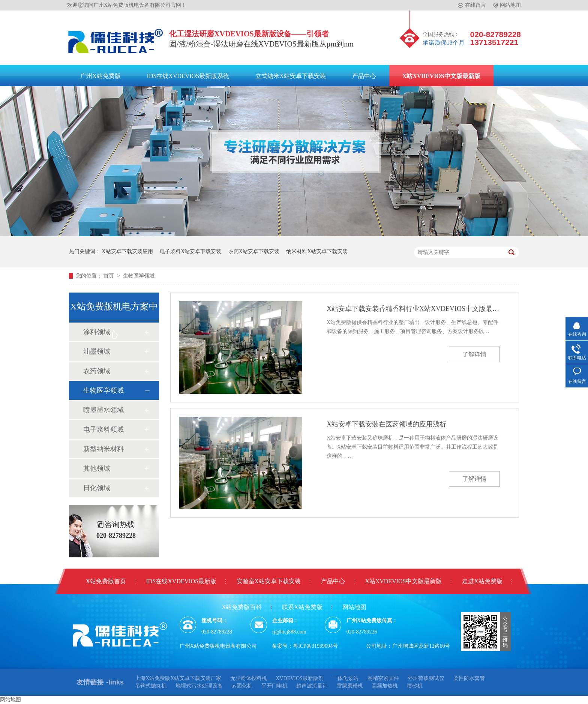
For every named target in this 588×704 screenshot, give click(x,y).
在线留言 (472, 5)
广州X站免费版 (100, 76)
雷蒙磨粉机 (350, 686)
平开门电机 (274, 686)
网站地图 (507, 5)
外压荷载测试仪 (426, 678)
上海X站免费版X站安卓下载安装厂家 (178, 678)
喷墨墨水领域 (103, 410)
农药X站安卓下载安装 (254, 251)
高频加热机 (385, 686)
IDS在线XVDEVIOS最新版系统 (188, 76)
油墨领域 (97, 351)
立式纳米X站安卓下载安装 (291, 76)
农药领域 (97, 371)
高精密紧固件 (383, 678)
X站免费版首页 (106, 581)
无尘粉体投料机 (249, 678)
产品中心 (364, 76)
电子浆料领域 (103, 429)
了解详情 (474, 354)
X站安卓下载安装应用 (127, 251)
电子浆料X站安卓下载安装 (190, 251)
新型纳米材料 (103, 449)
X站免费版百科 (242, 607)
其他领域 (97, 468)
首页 (109, 276)
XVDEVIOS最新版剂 (300, 678)
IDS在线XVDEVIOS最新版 (181, 581)
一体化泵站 (345, 678)
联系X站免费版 (302, 607)
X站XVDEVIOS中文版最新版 (441, 76)
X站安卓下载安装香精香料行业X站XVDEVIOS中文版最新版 (413, 309)
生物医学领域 (139, 276)
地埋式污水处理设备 (199, 686)
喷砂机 (415, 686)
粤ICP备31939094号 (315, 646)
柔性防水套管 (469, 678)
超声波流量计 (312, 686)
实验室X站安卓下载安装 (269, 581)
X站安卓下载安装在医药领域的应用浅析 (386, 424)
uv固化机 (242, 686)
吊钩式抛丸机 (151, 686)
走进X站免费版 (482, 581)
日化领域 (97, 488)
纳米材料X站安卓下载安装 (317, 251)
